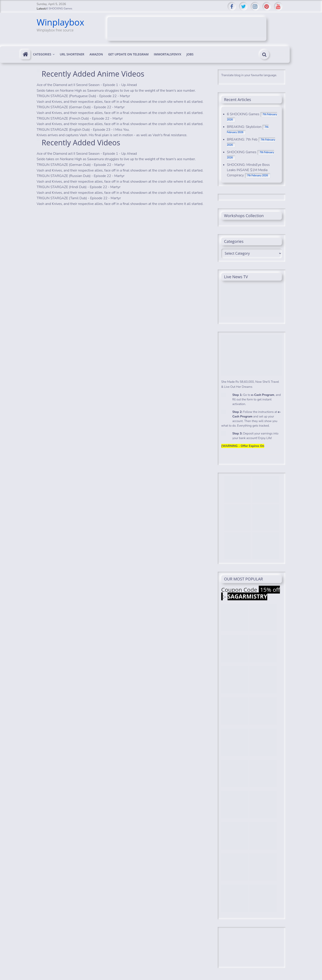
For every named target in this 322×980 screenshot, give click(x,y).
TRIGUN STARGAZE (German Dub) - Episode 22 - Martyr (81, 107)
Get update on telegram (128, 54)
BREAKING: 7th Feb (242, 139)
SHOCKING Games (242, 152)
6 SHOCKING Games (59, 9)
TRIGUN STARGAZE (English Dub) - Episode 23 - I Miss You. (83, 130)
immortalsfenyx (168, 54)
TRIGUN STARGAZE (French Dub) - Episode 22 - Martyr (80, 118)
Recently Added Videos (81, 142)
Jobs (190, 54)
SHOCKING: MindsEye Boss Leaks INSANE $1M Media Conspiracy (248, 170)
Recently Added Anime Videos (93, 74)
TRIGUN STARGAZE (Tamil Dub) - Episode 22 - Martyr (79, 198)
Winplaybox (60, 22)
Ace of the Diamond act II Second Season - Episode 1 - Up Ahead (87, 85)
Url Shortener (72, 54)
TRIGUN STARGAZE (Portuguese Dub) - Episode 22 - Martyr (83, 96)
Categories (42, 54)
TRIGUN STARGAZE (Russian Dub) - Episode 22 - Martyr (81, 176)
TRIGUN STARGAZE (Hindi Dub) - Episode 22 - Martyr (79, 187)
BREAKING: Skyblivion (244, 127)
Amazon (96, 54)
